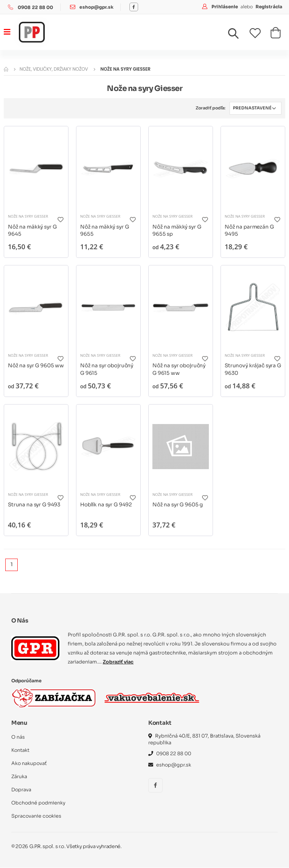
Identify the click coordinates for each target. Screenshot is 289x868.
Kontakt (21, 751)
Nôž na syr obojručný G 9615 (107, 369)
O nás (18, 737)
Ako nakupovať (29, 764)
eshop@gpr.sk (97, 7)
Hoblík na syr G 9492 (107, 504)
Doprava (21, 790)
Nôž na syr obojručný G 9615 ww (180, 369)
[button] (238, 35)
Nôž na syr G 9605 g (178, 504)
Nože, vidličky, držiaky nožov (54, 69)
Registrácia (269, 7)
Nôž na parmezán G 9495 (250, 230)
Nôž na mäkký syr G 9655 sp (178, 230)
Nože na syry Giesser (28, 216)
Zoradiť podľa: (210, 108)
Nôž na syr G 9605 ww (31, 369)
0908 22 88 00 (36, 7)
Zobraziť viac (119, 662)
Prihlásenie (225, 7)
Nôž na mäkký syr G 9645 (33, 230)
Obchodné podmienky (39, 803)
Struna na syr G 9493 (35, 504)
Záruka (19, 777)
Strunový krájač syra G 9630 (251, 369)
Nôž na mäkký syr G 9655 (105, 230)
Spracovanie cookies (37, 816)
